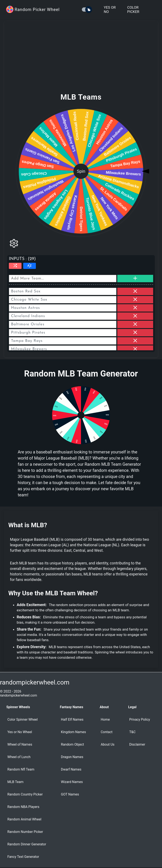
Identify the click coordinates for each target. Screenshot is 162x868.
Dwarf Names (71, 769)
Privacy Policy (140, 719)
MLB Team (15, 782)
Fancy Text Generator (23, 856)
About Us (107, 744)
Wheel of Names (20, 744)
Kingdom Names (74, 732)
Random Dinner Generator (27, 844)
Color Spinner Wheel (23, 719)
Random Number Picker (25, 832)
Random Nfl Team (21, 769)
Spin (81, 171)
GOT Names (70, 794)
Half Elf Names (72, 719)
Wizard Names (72, 782)
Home (105, 719)
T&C (132, 732)
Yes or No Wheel (20, 732)
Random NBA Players (23, 807)
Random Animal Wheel (24, 819)
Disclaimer (137, 744)
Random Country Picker (25, 794)
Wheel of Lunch (19, 757)
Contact (107, 732)
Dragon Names (72, 757)
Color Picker (133, 10)
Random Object (72, 744)
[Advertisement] (81, 60)
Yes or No (110, 10)
